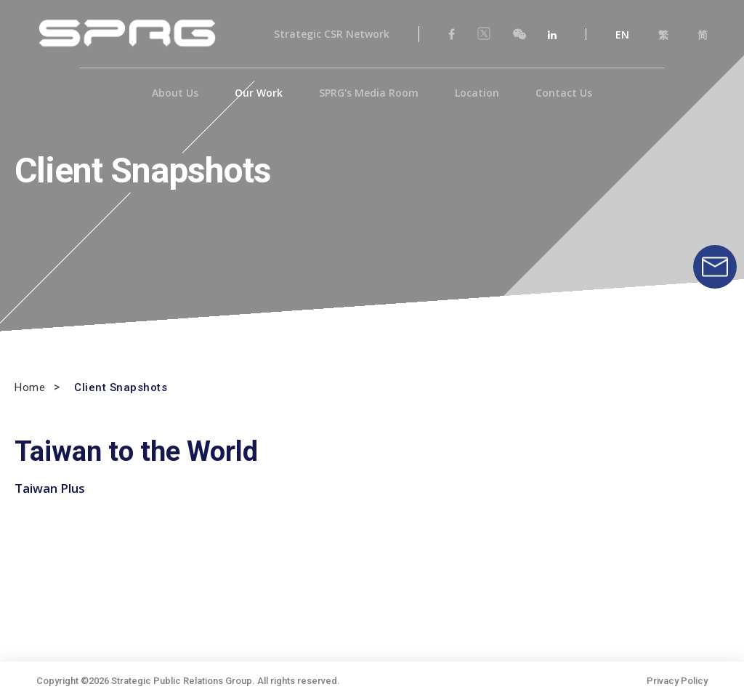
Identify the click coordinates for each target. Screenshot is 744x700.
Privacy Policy (677, 681)
